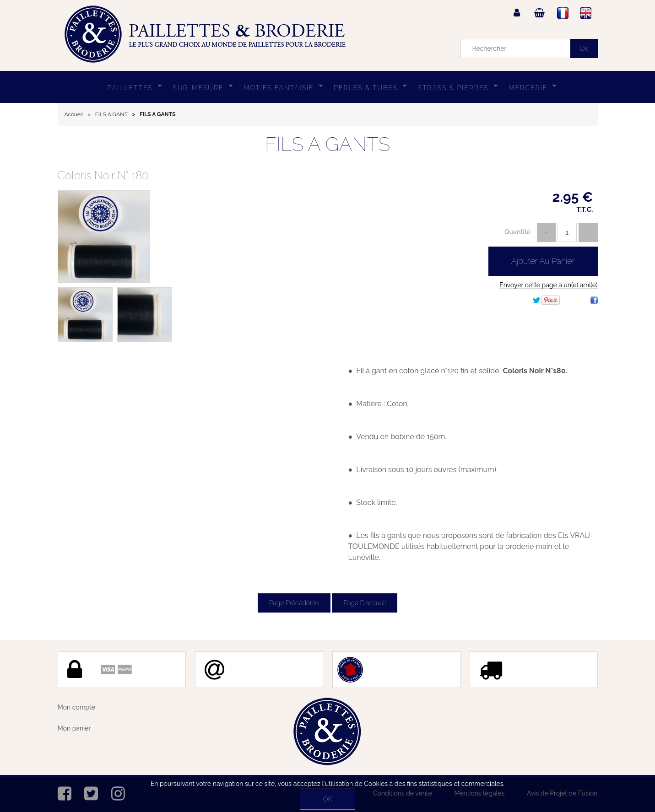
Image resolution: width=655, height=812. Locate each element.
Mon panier (74, 728)
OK (327, 799)
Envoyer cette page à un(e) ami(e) (548, 285)
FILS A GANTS (327, 144)
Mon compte (76, 707)
